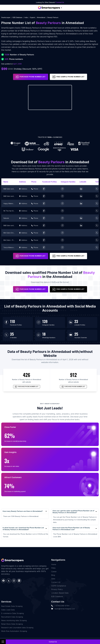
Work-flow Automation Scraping (14, 631)
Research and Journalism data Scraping (17, 628)
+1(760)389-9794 (60, 606)
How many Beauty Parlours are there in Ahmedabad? (23, 511)
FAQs (53, 568)
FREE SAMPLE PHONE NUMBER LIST (68, 77)
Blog (53, 575)
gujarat (32, 17)
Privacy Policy (57, 589)
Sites (53, 579)
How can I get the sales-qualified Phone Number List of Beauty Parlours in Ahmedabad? (73, 512)
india (26, 17)
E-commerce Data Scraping (12, 613)
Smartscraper (6, 17)
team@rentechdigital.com (63, 609)
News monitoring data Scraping (14, 620)
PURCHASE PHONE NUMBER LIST (31, 77)
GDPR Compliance (59, 586)
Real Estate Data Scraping (12, 606)
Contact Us (60, 2)
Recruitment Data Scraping (12, 617)
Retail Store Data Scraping (12, 624)
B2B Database (17, 17)
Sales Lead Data (8, 610)
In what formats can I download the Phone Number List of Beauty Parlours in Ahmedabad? (23, 529)
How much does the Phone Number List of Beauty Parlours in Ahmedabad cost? (71, 529)
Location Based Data (60, 593)
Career (54, 572)
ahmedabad (41, 17)
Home (54, 564)
